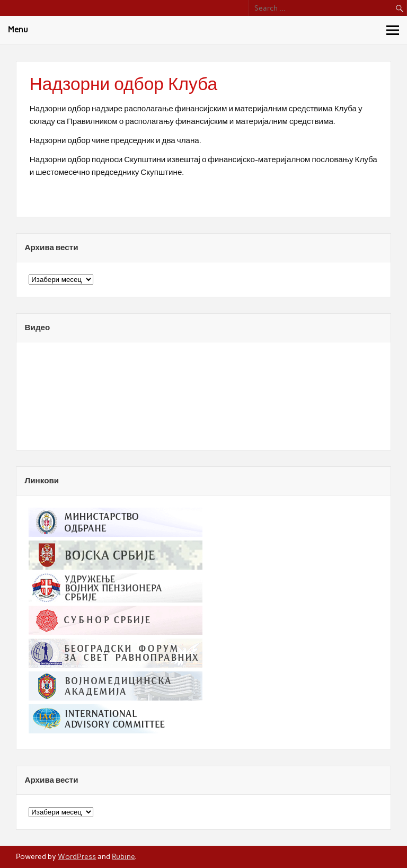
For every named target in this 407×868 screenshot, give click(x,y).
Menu (18, 30)
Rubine (123, 856)
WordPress (77, 856)
